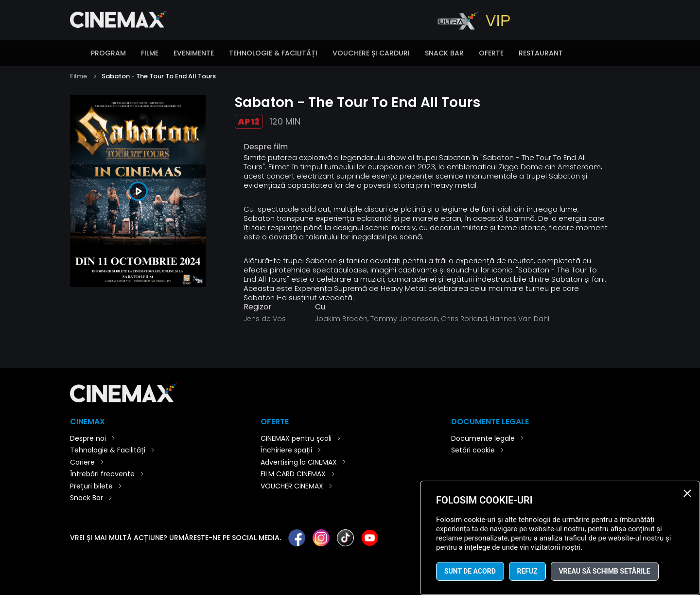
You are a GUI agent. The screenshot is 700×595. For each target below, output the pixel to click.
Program (108, 53)
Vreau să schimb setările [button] (605, 571)
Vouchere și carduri (371, 53)
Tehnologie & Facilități (273, 53)
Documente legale (483, 438)
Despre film (266, 147)
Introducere (75, 54)
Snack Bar (444, 53)
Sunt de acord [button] (470, 571)
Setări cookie (473, 450)
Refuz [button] (527, 571)
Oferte (491, 53)
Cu (320, 307)
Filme (150, 53)
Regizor (258, 307)
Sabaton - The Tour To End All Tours (159, 76)
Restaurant (541, 53)
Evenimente (194, 53)
